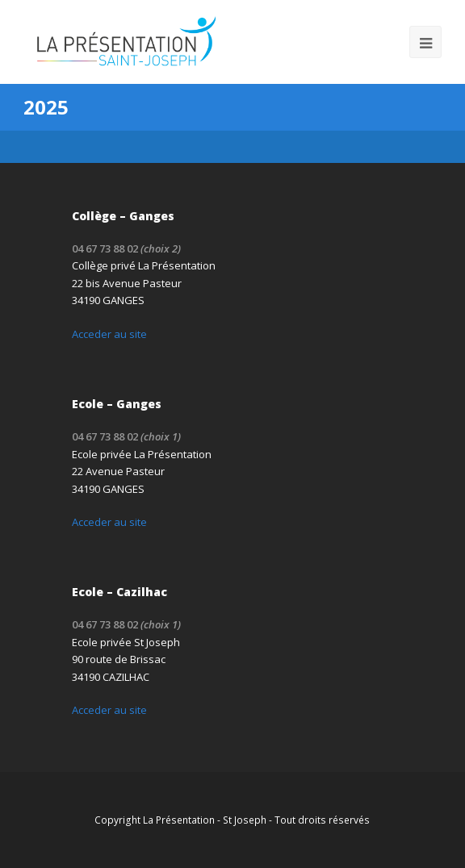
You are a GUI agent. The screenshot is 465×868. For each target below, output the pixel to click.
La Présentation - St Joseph (205, 820)
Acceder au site (109, 334)
